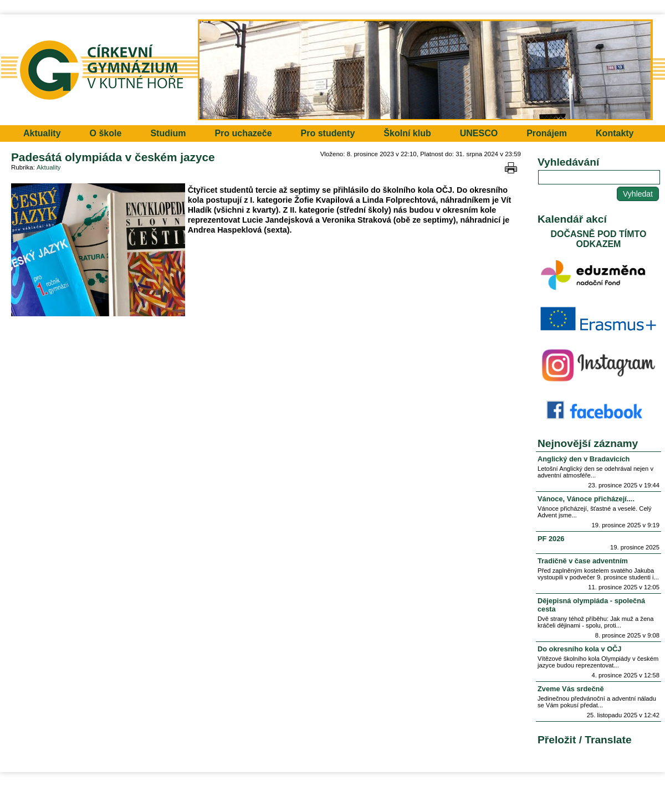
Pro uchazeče (243, 133)
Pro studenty (328, 133)
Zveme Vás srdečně (571, 689)
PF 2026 (551, 539)
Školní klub (407, 133)
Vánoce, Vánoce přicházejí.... (586, 499)
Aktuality (42, 133)
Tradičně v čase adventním (583, 561)
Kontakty (615, 133)
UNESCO (479, 133)
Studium (168, 133)
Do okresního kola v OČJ (579, 649)
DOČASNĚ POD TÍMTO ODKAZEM (598, 239)
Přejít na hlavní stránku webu (332, 70)
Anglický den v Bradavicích (584, 459)
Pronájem (547, 133)
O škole (106, 133)
